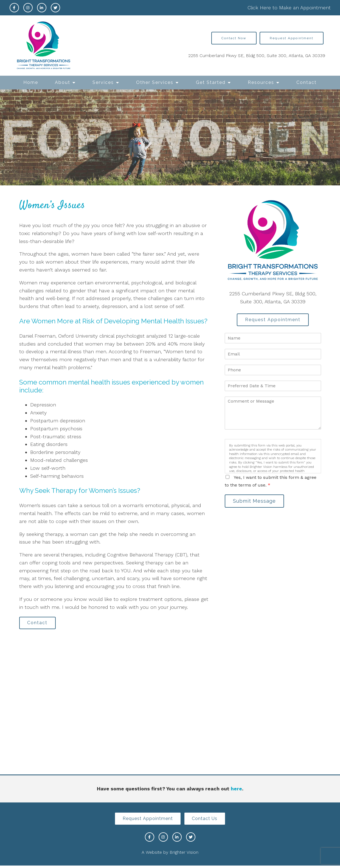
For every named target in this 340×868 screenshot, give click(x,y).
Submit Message (256, 503)
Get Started (211, 82)
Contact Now (234, 38)
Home (31, 82)
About (63, 82)
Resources (261, 82)
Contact (307, 82)
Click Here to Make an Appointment (289, 8)
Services (103, 82)
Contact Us (207, 820)
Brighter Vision (184, 855)
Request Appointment (292, 38)
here (236, 790)
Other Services (155, 82)
